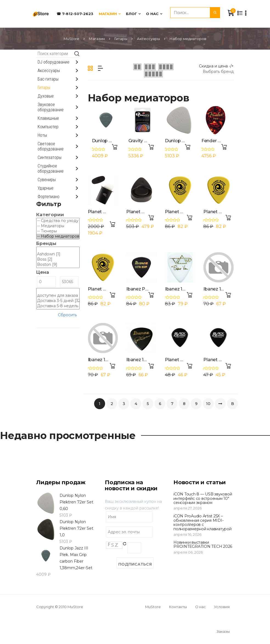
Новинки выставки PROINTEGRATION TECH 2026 (203, 544)
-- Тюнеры (58, 231)
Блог (131, 14)
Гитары (121, 39)
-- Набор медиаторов (58, 236)
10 (208, 404)
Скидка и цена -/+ (216, 66)
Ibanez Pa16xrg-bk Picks (153, 289)
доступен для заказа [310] (58, 296)
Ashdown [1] (58, 254)
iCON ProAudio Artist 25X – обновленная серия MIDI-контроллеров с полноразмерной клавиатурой (203, 522)
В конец (232, 405)
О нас (152, 14)
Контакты (178, 607)
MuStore (71, 39)
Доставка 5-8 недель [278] (58, 306)
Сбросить (67, 315)
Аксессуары (148, 39)
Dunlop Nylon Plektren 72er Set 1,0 (76, 528)
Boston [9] (58, 265)
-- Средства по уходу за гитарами (58, 221)
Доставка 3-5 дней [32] (58, 301)
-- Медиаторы (58, 226)
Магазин (108, 14)
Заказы (223, 631)
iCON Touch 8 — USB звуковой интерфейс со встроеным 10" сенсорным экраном (203, 498)
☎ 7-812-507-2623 (75, 14)
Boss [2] (58, 259)
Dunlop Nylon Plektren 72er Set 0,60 (76, 502)
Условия (222, 607)
